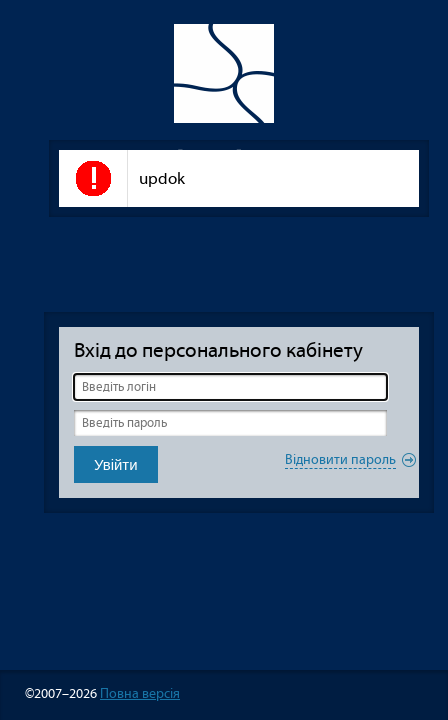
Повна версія (140, 693)
